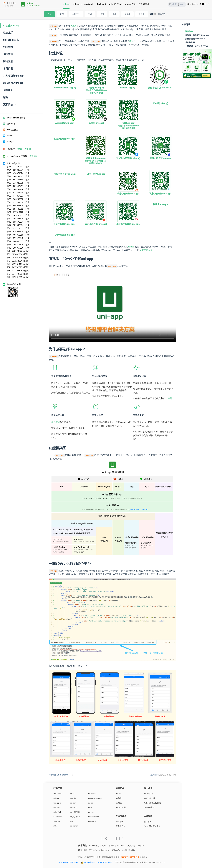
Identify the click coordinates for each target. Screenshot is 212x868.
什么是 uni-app (11, 26)
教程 (62, 14)
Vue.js (74, 26)
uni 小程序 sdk (116, 4)
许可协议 (121, 846)
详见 (132, 41)
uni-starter (74, 826)
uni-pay (73, 803)
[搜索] (177, 4)
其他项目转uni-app (13, 76)
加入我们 (131, 846)
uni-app (66, 4)
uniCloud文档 (149, 798)
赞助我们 (142, 846)
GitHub (204, 4)
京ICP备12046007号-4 (68, 862)
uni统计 (119, 798)
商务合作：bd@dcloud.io (99, 850)
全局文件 (76, 14)
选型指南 (8, 54)
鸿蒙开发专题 (146, 250)
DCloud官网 (94, 846)
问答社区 (120, 822)
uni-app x (77, 4)
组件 (90, 14)
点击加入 (34, 156)
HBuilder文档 (149, 807)
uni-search (92, 821)
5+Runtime (58, 817)
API (102, 14)
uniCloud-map (93, 817)
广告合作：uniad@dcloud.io (124, 850)
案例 (6, 97)
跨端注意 (8, 61)
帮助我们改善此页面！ (59, 775)
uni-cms (91, 812)
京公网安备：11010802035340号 (98, 862)
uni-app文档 (149, 794)
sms (71, 821)
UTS (153, 14)
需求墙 (111, 846)
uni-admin (92, 794)
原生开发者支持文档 (152, 803)
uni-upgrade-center (95, 798)
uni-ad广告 (131, 4)
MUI (55, 826)
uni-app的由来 (11, 40)
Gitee (20, 149)
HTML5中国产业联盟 (130, 857)
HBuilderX (58, 794)
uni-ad (118, 794)
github (131, 247)
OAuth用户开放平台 (152, 826)
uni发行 (119, 803)
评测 (170, 398)
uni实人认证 (75, 817)
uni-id (72, 794)
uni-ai (90, 807)
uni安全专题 (121, 807)
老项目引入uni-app (13, 83)
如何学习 (8, 47)
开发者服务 (144, 4)
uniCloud (89, 4)
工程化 (142, 14)
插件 (114, 14)
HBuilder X (101, 4)
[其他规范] (163, 14)
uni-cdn (73, 798)
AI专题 (127, 14)
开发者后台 (120, 826)
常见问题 (8, 69)
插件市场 (56, 422)
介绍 (49, 14)
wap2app (57, 821)
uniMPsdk (57, 812)
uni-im (90, 803)
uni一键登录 (75, 812)
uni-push (73, 807)
